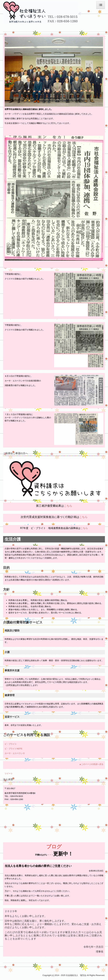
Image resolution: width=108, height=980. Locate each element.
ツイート (9, 774)
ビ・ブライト (11, 744)
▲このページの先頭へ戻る (91, 764)
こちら (68, 506)
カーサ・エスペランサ (15, 753)
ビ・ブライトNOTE (13, 749)
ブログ (54, 847)
